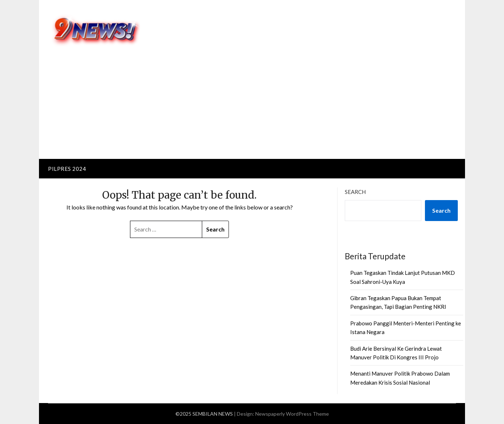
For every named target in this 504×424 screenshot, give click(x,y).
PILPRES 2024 (67, 169)
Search (355, 192)
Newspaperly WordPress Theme (292, 414)
